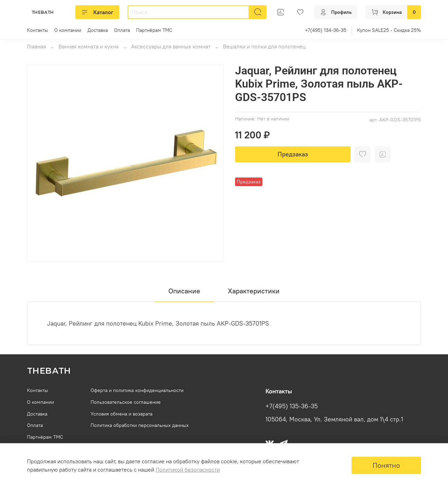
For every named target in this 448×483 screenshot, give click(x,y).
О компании (68, 30)
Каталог (97, 12)
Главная (36, 46)
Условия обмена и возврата (122, 414)
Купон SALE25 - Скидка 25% (389, 30)
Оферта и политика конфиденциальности (137, 390)
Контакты (38, 30)
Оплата (122, 30)
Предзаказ (293, 154)
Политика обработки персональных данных (140, 425)
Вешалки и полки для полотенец (264, 46)
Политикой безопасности (188, 470)
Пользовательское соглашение (126, 402)
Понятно (386, 465)
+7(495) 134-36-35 (326, 30)
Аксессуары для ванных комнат (171, 46)
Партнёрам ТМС (154, 30)
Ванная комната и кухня (88, 46)
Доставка (98, 30)
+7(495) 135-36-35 (292, 406)
